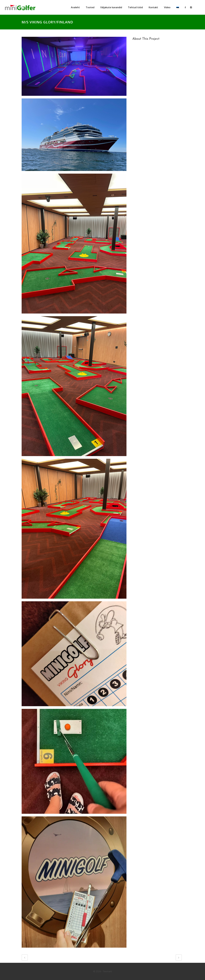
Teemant (107, 971)
